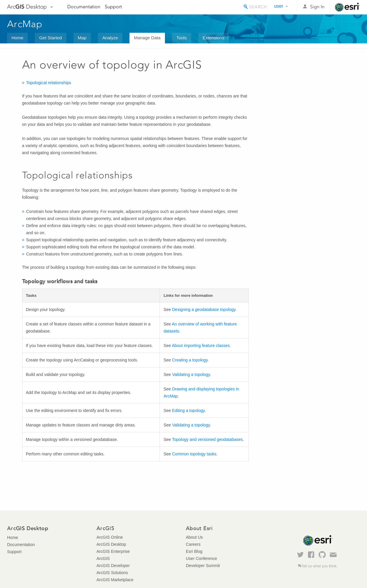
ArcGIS (103, 558)
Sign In (317, 7)
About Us (194, 537)
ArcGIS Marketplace (115, 580)
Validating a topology (191, 374)
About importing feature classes (201, 346)
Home (17, 38)
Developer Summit (203, 566)
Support (113, 7)
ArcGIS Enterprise (113, 551)
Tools (182, 38)
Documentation (84, 7)
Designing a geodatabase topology (204, 310)
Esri (347, 7)
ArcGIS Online (110, 537)
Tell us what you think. (320, 566)
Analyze (110, 38)
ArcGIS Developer (113, 566)
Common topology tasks (194, 454)
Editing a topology (188, 411)
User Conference (201, 558)
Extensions (213, 38)
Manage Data (147, 38)
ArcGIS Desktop (111, 544)
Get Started (51, 38)
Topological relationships (49, 83)
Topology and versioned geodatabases (207, 439)
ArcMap (25, 24)
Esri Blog (194, 551)
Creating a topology (190, 360)
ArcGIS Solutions (112, 573)
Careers (193, 544)
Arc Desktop (27, 7)
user (279, 6)
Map (82, 38)
